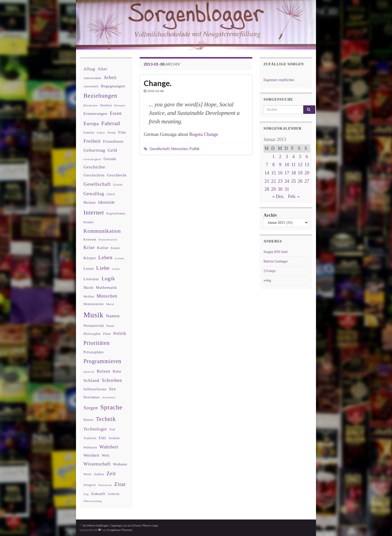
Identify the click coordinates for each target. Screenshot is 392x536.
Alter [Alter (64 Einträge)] (102, 69)
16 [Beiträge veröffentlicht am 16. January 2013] (280, 173)
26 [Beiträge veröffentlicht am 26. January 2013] (300, 181)
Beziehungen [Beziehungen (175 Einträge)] (100, 96)
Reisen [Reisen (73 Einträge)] (103, 371)
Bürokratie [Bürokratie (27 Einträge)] (91, 105)
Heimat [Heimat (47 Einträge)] (90, 202)
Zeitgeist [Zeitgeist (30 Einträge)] (90, 485)
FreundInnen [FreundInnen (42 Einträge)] (113, 142)
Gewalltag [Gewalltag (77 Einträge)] (94, 194)
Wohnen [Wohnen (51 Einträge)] (120, 464)
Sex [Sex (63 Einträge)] (112, 389)
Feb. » (294, 196)
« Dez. (278, 196)
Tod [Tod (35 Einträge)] (112, 429)
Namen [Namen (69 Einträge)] (113, 316)
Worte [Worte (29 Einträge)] (88, 474)
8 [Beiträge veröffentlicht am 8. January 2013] (273, 165)
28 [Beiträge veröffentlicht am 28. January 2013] (267, 189)
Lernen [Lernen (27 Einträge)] (120, 258)
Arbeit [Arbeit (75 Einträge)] (110, 78)
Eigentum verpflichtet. (279, 80)
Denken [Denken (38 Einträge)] (106, 105)
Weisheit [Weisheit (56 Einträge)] (91, 455)
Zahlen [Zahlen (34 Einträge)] (99, 474)
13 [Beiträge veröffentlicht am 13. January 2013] (307, 165)
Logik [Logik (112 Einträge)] (108, 279)
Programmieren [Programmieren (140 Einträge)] (102, 361)
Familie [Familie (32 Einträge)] (89, 133)
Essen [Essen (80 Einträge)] (116, 113)
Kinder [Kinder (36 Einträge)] (89, 222)
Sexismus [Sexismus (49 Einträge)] (92, 397)
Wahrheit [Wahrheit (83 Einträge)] (109, 447)
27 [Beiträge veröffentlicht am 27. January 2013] (307, 181)
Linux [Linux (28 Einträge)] (116, 269)
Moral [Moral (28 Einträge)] (110, 304)
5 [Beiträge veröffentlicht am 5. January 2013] (300, 157)
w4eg (267, 280)
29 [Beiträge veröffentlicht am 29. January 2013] (274, 189)
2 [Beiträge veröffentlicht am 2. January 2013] (280, 157)
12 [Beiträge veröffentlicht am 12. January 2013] (300, 165)
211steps (269, 271)
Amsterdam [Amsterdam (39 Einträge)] (92, 78)
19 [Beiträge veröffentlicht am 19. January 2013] (300, 173)
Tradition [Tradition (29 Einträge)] (90, 438)
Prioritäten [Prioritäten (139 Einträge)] (97, 343)
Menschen (179, 149)
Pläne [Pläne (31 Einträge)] (107, 334)
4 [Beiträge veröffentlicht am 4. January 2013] (293, 157)
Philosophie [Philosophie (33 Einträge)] (92, 334)
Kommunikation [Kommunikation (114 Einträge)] (102, 231)
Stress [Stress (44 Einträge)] (88, 420)
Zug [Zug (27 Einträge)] (86, 494)
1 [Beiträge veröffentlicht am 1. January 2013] (273, 157)
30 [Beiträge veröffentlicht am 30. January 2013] (280, 189)
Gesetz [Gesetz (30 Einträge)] (118, 185)
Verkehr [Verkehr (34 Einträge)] (114, 438)
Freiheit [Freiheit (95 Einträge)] (92, 141)
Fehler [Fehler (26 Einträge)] (101, 133)
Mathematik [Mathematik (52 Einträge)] (106, 287)
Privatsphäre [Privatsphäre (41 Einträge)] (94, 352)
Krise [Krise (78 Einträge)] (89, 247)
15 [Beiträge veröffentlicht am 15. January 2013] (274, 173)
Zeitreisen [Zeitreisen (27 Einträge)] (105, 485)
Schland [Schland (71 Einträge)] (91, 380)
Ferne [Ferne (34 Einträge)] (112, 133)
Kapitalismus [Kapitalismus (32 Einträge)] (116, 213)
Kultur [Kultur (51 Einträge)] (103, 248)
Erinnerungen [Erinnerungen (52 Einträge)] (95, 113)
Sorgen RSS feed (275, 252)
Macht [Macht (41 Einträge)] (88, 288)
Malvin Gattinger (276, 261)
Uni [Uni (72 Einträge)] (102, 438)
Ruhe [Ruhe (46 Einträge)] (117, 371)
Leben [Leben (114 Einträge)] (105, 257)
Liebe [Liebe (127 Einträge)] (103, 268)
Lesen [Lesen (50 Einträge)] (89, 268)
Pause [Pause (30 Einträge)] (110, 326)
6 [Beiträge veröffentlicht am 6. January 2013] (307, 157)
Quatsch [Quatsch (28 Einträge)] (89, 372)
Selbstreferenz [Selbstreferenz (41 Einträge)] (95, 389)
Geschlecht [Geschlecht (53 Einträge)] (117, 175)
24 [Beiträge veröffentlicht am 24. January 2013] (287, 181)
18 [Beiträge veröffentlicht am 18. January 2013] (294, 173)
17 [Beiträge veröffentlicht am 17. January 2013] (287, 173)
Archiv (270, 215)
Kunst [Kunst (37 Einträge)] (115, 248)
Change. (158, 83)
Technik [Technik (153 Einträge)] (106, 419)
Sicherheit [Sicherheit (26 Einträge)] (109, 397)
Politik (194, 149)
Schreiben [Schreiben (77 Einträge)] (112, 380)
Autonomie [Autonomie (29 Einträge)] (91, 86)
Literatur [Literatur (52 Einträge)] (91, 279)
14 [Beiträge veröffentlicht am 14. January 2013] (267, 173)
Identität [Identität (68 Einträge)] (106, 202)
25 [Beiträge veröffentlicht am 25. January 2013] (294, 181)
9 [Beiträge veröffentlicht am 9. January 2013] (280, 165)
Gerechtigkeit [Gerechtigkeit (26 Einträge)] (92, 159)
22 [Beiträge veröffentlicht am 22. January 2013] (274, 181)
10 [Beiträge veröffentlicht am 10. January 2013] (287, 165)
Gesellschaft (160, 149)
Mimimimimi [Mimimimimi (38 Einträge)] (94, 304)
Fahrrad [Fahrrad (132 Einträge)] (111, 123)
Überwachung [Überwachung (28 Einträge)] (93, 501)
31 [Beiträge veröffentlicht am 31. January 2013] (287, 189)
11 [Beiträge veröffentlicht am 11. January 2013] (293, 165)
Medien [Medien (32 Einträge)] (89, 297)
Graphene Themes (120, 530)
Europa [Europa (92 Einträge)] (91, 123)
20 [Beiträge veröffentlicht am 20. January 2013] (307, 173)
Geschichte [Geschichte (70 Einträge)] (94, 167)
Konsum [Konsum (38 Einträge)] (90, 239)
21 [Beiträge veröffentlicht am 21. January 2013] (267, 181)
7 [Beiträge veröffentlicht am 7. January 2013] (267, 165)
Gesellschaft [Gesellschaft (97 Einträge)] (97, 184)
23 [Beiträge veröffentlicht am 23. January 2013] (280, 181)
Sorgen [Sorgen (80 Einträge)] (91, 408)
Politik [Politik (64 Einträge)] (120, 333)
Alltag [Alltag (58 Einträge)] (89, 69)
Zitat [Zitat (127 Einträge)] (120, 484)
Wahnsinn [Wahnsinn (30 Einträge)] (90, 448)
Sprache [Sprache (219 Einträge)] (111, 407)
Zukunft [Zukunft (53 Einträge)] (98, 494)
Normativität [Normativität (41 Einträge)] (94, 326)
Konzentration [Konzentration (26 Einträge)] (108, 240)
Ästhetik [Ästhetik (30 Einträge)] (114, 494)
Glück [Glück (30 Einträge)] (111, 194)
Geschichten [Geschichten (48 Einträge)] (94, 175)
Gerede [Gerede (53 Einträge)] (110, 159)
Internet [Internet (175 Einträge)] (94, 212)
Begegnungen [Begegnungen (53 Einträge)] (113, 86)
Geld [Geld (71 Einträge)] (112, 150)
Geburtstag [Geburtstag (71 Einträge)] (94, 150)
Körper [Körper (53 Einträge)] (90, 258)
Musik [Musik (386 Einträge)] (93, 315)
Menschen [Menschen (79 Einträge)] (107, 296)
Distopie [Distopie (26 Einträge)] (120, 105)
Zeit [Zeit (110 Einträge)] (111, 473)
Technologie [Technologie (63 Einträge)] (95, 429)
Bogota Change (204, 134)
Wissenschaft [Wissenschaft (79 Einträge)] (97, 464)
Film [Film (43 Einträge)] (122, 132)
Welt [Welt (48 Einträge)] (106, 455)
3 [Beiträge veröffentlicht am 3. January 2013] (287, 157)
